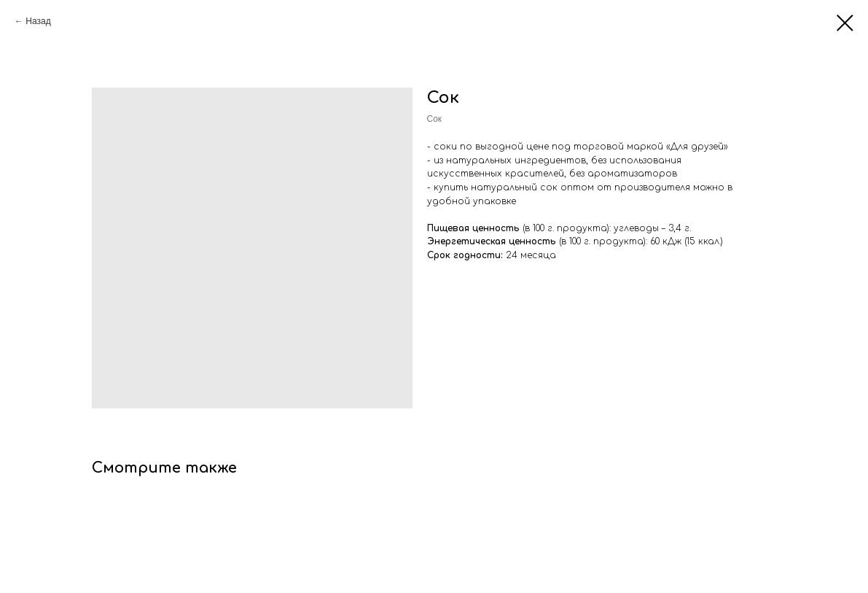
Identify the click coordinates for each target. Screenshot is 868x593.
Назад (38, 21)
